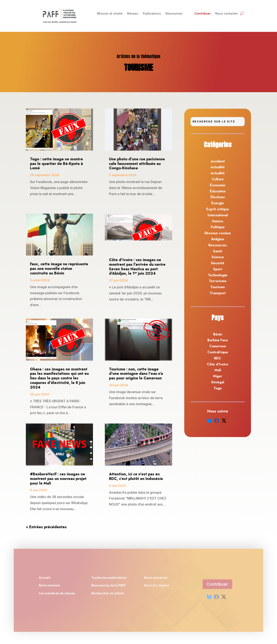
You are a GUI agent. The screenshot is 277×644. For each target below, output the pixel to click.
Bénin (218, 334)
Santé (218, 251)
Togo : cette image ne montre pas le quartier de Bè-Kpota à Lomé (56, 164)
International (218, 215)
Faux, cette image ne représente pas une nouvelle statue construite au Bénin (59, 269)
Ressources (174, 14)
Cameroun (218, 346)
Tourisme (218, 287)
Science (218, 257)
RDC (218, 358)
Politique (218, 227)
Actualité (218, 167)
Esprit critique (218, 209)
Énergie (218, 203)
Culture (218, 179)
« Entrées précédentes (46, 527)
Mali (218, 370)
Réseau (133, 14)
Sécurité (218, 263)
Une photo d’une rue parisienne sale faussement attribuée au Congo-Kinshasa (137, 164)
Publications (152, 14)
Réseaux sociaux (218, 233)
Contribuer (203, 14)
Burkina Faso (218, 340)
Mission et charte (110, 14)
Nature (218, 221)
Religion (218, 239)
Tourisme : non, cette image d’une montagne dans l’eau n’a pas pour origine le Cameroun (136, 374)
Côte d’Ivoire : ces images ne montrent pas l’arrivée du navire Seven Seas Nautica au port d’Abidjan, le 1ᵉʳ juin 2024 (137, 267)
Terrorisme (218, 281)
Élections (218, 197)
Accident (218, 161)
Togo (218, 388)
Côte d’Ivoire (218, 364)
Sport (218, 269)
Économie (218, 185)
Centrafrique (218, 352)
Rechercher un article (108, 595)
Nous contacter (227, 14)
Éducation (218, 191)
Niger (218, 376)
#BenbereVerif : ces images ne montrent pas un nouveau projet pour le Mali (58, 479)
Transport (218, 293)
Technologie (218, 275)
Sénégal (218, 382)
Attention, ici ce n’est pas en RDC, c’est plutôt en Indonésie (136, 476)
